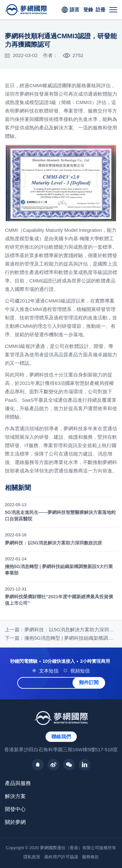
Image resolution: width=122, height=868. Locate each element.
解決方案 (15, 796)
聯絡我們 (61, 737)
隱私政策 (32, 857)
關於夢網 (15, 822)
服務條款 (90, 857)
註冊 (101, 10)
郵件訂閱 (89, 682)
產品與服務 (18, 783)
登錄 (88, 10)
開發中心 (15, 809)
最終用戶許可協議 (61, 857)
